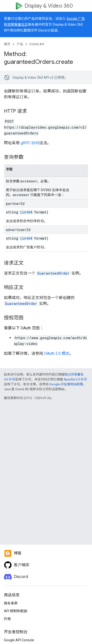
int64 (27, 212)
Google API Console (19, 640)
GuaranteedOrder (53, 273)
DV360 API (37, 44)
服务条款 (11, 603)
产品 (20, 44)
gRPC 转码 (30, 143)
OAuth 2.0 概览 (57, 353)
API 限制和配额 (16, 611)
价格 (7, 619)
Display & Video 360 (49, 6)
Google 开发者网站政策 (66, 384)
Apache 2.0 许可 (75, 379)
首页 (7, 44)
